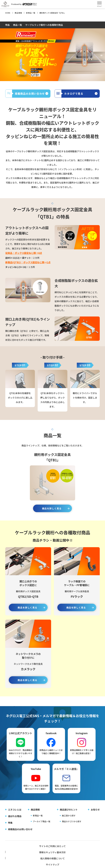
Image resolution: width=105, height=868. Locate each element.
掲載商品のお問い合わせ (20, 835)
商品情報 (35, 815)
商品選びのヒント (69, 815)
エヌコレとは (15, 815)
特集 (10, 828)
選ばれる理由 (15, 821)
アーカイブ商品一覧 (42, 827)
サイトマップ (21, 858)
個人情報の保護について (84, 852)
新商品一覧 (38, 821)
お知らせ (95, 815)
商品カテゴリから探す (72, 827)
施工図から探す (69, 821)
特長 (7, 25)
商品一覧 (17, 25)
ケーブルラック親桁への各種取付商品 (44, 25)
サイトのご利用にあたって (21, 852)
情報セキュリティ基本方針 (52, 852)
